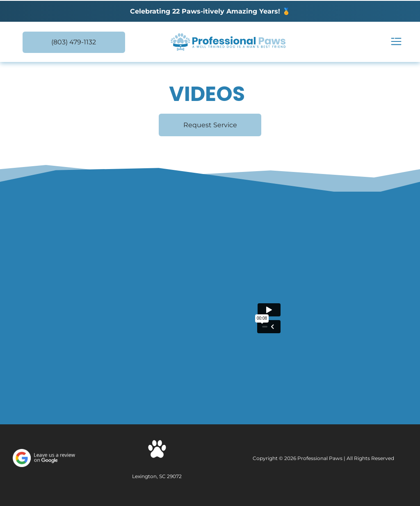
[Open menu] (396, 42)
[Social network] (157, 450)
